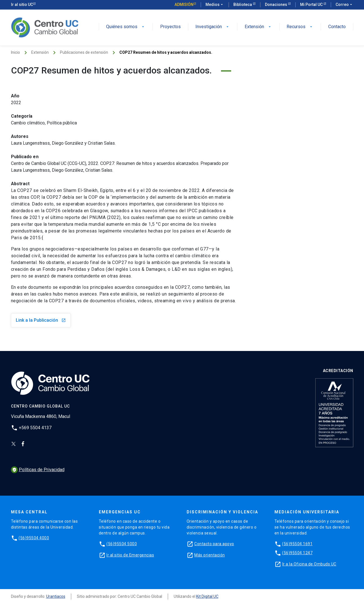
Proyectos (170, 27)
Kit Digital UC (207, 596)
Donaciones (276, 5)
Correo (344, 5)
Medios (215, 5)
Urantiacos (56, 596)
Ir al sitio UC (22, 5)
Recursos (300, 27)
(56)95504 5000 (122, 544)
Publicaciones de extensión (84, 52)
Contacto (337, 27)
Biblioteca (243, 5)
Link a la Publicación (41, 320)
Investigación (213, 27)
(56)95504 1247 (297, 553)
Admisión (184, 5)
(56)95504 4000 (34, 538)
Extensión (258, 27)
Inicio (15, 52)
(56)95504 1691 (297, 544)
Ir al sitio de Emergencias (130, 555)
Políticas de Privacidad (38, 470)
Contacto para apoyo (214, 544)
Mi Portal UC (312, 5)
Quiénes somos (126, 27)
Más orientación (210, 555)
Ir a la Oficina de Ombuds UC (309, 564)
